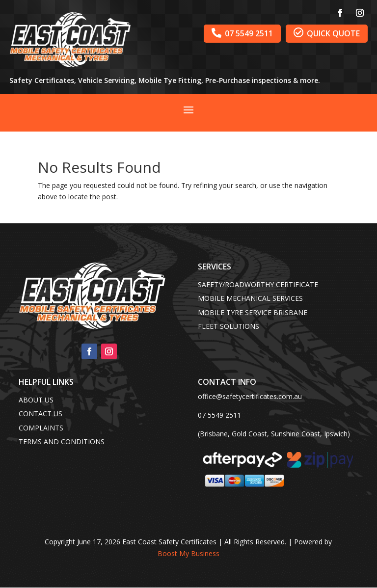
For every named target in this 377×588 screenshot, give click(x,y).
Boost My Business (188, 553)
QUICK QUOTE (327, 33)
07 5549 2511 (242, 33)
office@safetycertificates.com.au (250, 396)
